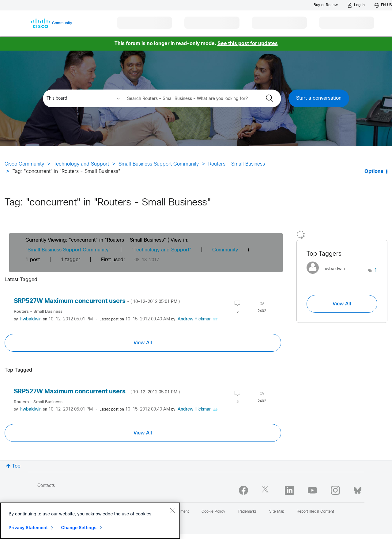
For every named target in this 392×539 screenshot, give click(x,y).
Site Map (277, 512)
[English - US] (383, 5)
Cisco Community (24, 164)
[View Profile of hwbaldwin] (31, 319)
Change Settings (79, 528)
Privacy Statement (28, 528)
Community (225, 250)
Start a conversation (319, 98)
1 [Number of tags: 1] (376, 271)
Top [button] (16, 466)
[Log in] (356, 5)
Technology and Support (81, 164)
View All (143, 343)
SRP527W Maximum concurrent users (97, 301)
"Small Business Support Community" (68, 250)
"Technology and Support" (161, 250)
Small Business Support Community (159, 164)
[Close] (172, 510)
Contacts (46, 486)
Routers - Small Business (237, 164)
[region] (90, 521)
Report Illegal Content (315, 512)
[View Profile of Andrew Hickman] (195, 319)
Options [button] (374, 172)
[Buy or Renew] (326, 5)
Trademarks (247, 512)
